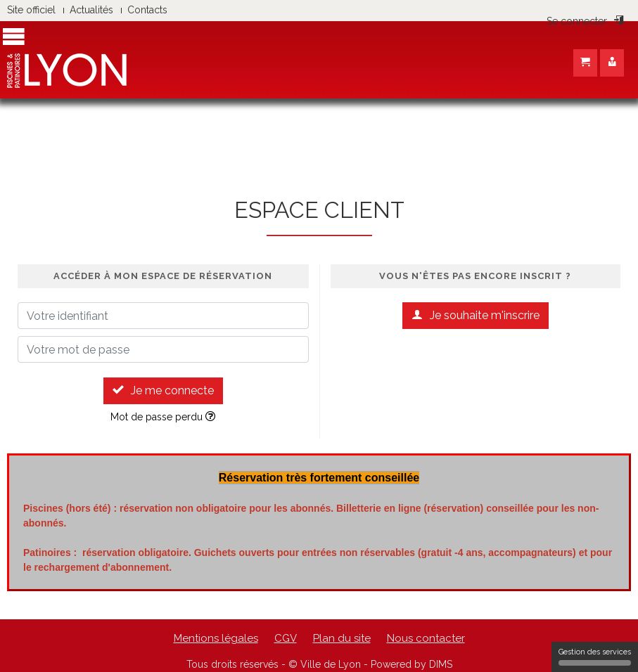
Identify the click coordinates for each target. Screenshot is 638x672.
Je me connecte (163, 390)
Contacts (147, 10)
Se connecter (585, 21)
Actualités (91, 10)
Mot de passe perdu (163, 417)
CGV (286, 638)
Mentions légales (216, 638)
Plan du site (342, 638)
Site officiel (31, 10)
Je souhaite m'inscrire (476, 315)
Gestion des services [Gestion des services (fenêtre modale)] (595, 657)
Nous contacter (426, 638)
